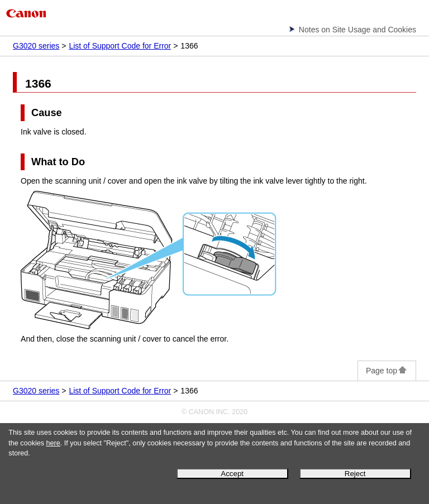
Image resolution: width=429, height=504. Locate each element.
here (53, 443)
